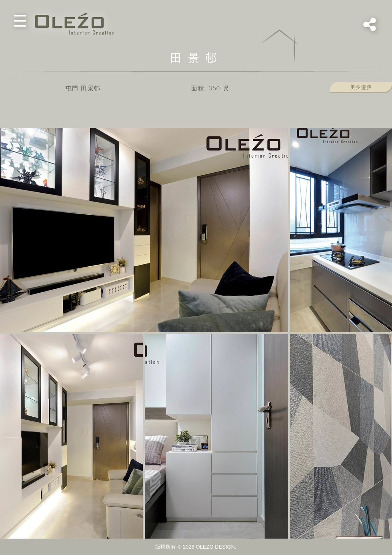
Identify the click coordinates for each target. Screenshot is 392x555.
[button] (20, 21)
